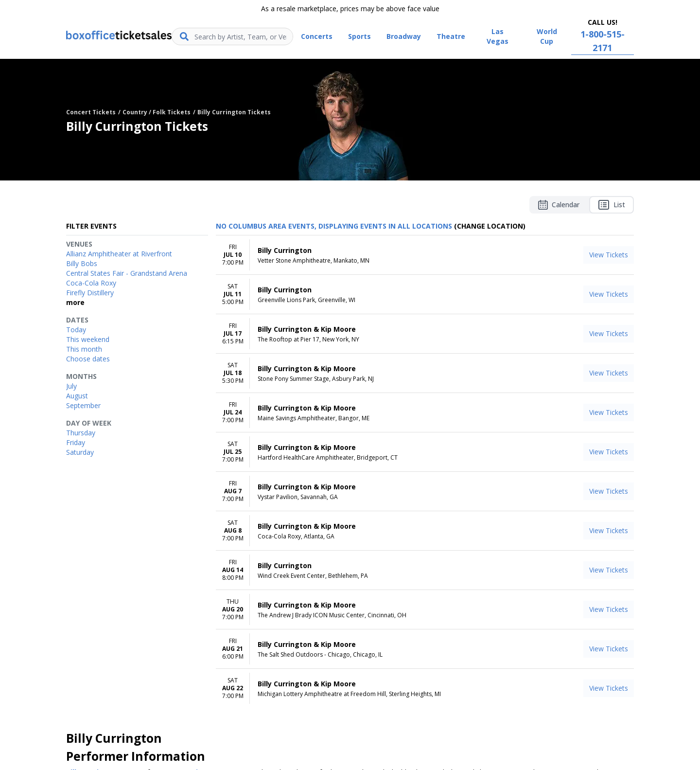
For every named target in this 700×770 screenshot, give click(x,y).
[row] (425, 255)
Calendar (559, 205)
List (612, 205)
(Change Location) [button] (490, 226)
